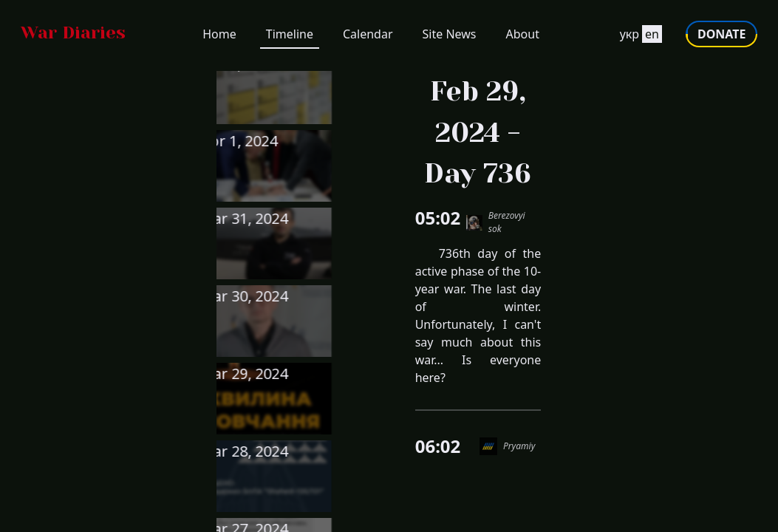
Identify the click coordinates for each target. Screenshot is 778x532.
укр (626, 37)
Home (219, 37)
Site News (450, 37)
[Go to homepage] (76, 37)
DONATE (718, 37)
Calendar (368, 37)
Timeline (290, 37)
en (649, 37)
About (523, 37)
